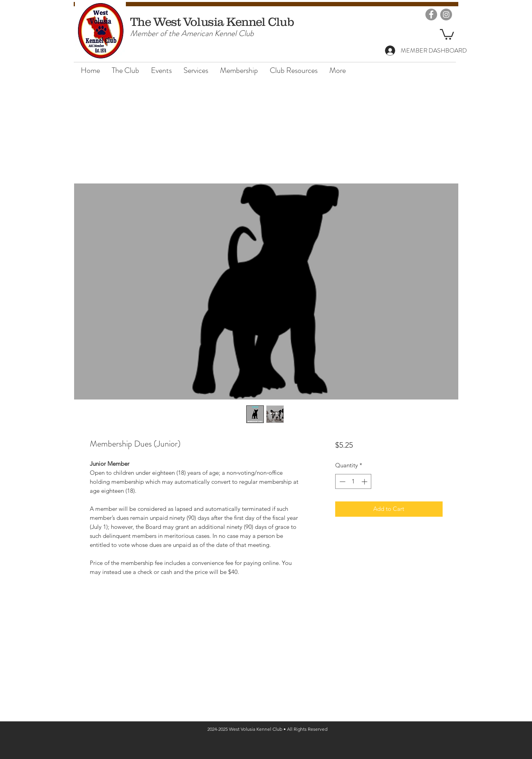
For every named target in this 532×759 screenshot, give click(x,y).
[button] (447, 34)
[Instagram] (446, 15)
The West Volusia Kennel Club (212, 22)
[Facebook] (431, 15)
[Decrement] (342, 482)
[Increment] (365, 482)
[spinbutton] (353, 482)
